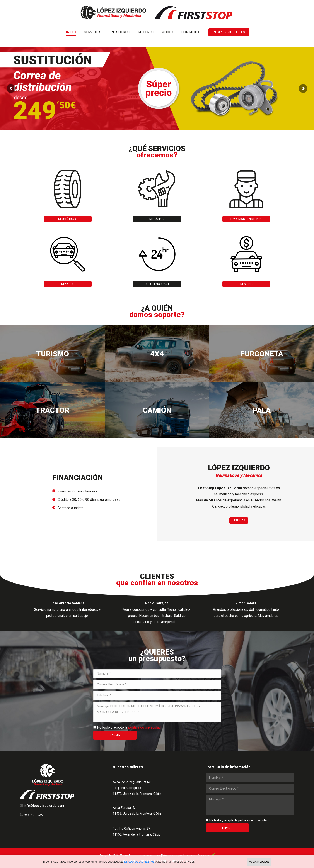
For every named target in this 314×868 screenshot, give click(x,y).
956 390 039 (235, 4)
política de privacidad (144, 727)
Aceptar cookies (259, 862)
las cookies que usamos (139, 862)
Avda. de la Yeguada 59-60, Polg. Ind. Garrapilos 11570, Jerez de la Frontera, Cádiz (137, 788)
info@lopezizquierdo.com (269, 4)
